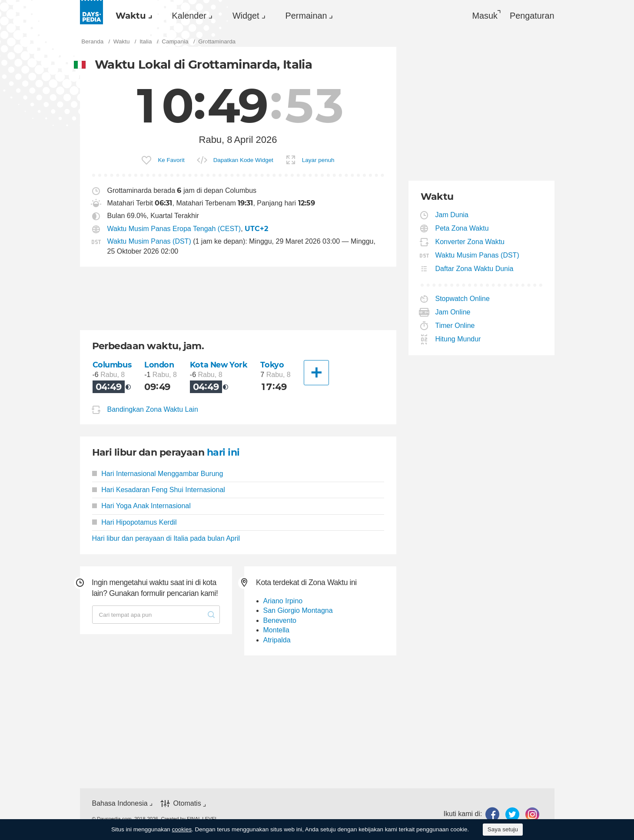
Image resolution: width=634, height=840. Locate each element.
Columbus (112, 365)
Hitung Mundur (458, 339)
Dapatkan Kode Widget (243, 160)
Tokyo (272, 365)
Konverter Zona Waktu (470, 242)
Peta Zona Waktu (462, 228)
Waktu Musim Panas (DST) (149, 241)
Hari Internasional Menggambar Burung (158, 474)
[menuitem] (132, 16)
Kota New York (219, 365)
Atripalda (277, 640)
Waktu (131, 16)
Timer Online (455, 326)
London (159, 365)
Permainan (306, 16)
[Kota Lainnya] (316, 373)
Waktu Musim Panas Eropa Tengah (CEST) (174, 229)
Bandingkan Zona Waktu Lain (153, 409)
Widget (246, 16)
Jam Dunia (452, 215)
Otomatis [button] (187, 804)
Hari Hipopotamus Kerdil (134, 522)
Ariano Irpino (283, 601)
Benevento (280, 620)
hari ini (223, 452)
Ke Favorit (171, 160)
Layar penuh (318, 160)
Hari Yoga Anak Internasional (141, 506)
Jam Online (453, 312)
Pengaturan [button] (532, 16)
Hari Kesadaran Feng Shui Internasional (159, 490)
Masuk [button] (485, 16)
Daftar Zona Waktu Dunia (475, 269)
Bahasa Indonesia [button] (120, 803)
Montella (276, 630)
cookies (182, 829)
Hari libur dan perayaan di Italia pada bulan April (166, 538)
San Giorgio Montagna (298, 610)
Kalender (189, 16)
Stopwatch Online (463, 299)
